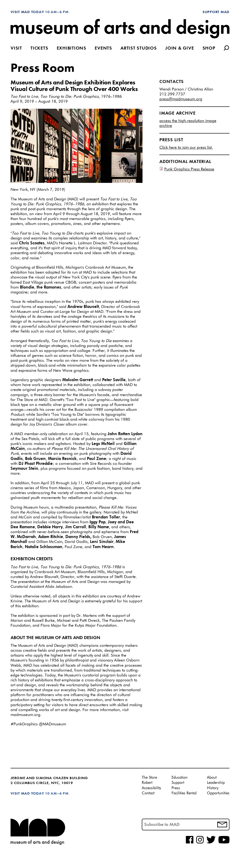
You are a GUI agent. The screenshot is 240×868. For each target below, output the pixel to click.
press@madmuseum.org (181, 99)
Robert (147, 783)
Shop (209, 49)
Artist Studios (139, 49)
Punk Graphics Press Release (189, 169)
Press (176, 788)
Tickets (39, 49)
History (213, 788)
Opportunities (218, 793)
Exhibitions (71, 49)
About (212, 778)
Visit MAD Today (27, 12)
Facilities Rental (184, 793)
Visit (16, 49)
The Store (149, 778)
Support (178, 783)
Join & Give (180, 49)
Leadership (216, 783)
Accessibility (151, 788)
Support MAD (216, 12)
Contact (148, 793)
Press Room (43, 69)
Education (180, 778)
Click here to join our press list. (186, 148)
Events (103, 49)
